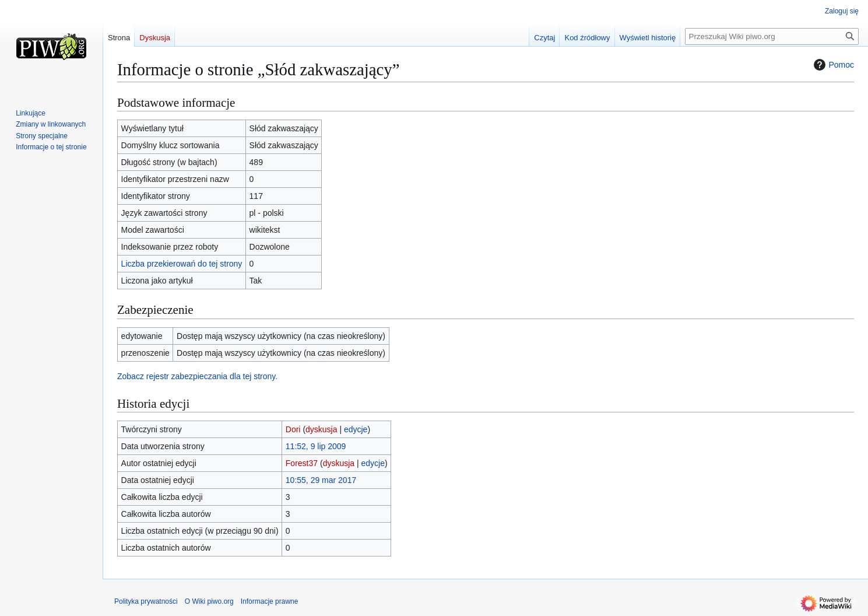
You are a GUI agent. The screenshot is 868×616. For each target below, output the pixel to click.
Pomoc (832, 65)
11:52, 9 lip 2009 (316, 446)
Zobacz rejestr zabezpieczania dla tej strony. (197, 376)
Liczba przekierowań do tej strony (182, 264)
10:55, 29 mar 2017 (321, 480)
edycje (356, 429)
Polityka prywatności (146, 601)
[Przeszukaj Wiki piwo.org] (772, 36)
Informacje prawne (270, 601)
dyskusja (321, 429)
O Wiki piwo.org (209, 601)
